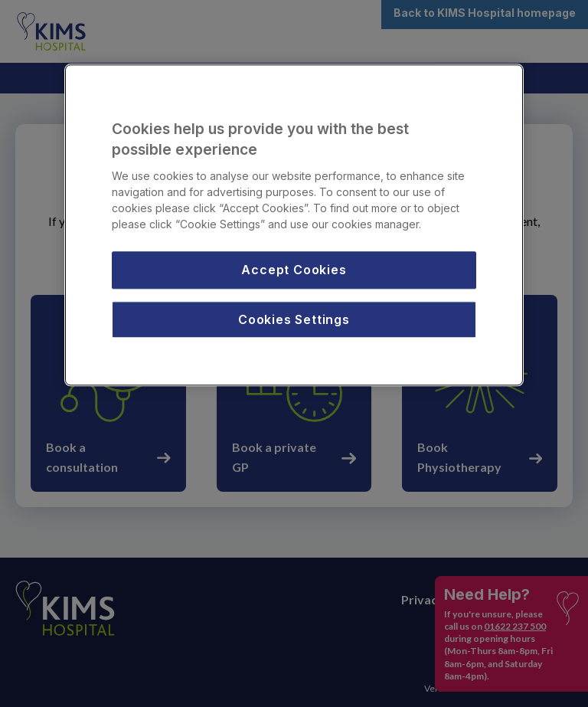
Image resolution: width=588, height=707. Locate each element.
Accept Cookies (294, 270)
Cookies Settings (294, 319)
